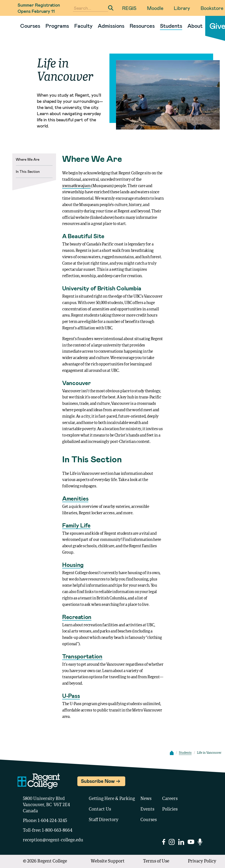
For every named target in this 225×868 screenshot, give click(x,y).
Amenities (75, 498)
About (195, 26)
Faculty (83, 26)
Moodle (155, 8)
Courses (30, 26)
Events (147, 809)
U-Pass (71, 696)
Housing (73, 565)
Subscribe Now (98, 781)
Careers (170, 799)
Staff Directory (104, 820)
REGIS (129, 8)
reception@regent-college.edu (53, 840)
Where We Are (28, 159)
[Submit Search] (111, 8)
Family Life (76, 525)
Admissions (111, 26)
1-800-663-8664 (57, 831)
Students (171, 26)
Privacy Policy (202, 861)
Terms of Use (156, 861)
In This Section (28, 171)
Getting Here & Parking (112, 799)
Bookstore (212, 8)
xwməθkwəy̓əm (76, 186)
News (146, 799)
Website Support (108, 861)
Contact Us (100, 809)
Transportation (82, 656)
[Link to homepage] (16, 26)
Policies (170, 809)
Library (182, 8)
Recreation (77, 617)
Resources (142, 26)
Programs (57, 26)
